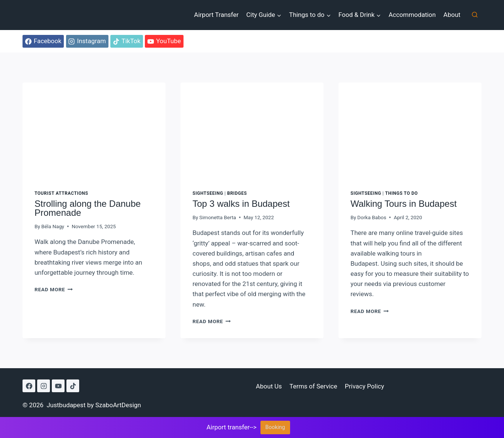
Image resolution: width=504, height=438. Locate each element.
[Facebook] (29, 386)
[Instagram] (44, 386)
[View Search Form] (475, 15)
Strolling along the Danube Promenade (88, 208)
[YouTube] (58, 386)
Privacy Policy (365, 386)
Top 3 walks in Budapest (241, 204)
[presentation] (94, 130)
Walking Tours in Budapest (404, 204)
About (452, 15)
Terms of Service (313, 386)
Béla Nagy (53, 226)
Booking (275, 427)
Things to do (401, 193)
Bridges (237, 193)
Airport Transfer (216, 15)
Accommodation (412, 15)
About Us (269, 386)
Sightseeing (208, 193)
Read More (54, 289)
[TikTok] (73, 386)
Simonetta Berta (218, 217)
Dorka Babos (372, 217)
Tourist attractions (61, 193)
